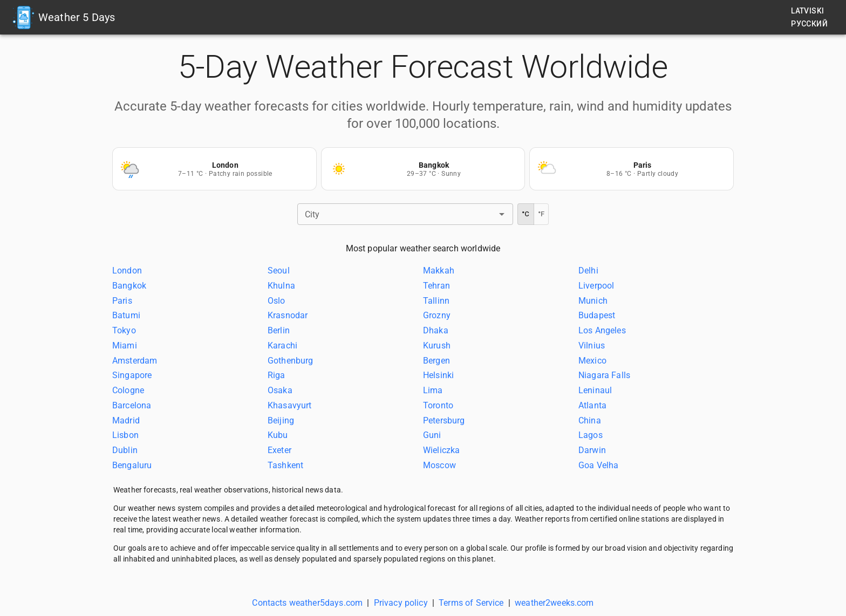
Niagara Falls (604, 375)
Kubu (278, 435)
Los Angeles (602, 330)
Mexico (592, 360)
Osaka (280, 390)
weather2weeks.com (554, 603)
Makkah (439, 271)
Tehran (436, 286)
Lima (433, 390)
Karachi (282, 345)
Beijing (281, 420)
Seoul (279, 271)
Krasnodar (288, 315)
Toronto (438, 405)
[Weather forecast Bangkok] (423, 169)
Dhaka (436, 330)
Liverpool (596, 286)
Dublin (125, 450)
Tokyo (124, 330)
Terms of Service (471, 603)
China (590, 420)
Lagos (591, 435)
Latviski (807, 11)
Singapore (132, 375)
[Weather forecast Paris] (632, 169)
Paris (122, 300)
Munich (593, 300)
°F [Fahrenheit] (541, 214)
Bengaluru (132, 465)
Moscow (439, 465)
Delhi (588, 271)
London (127, 271)
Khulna (281, 286)
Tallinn (436, 300)
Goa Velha (598, 465)
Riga (277, 375)
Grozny (437, 315)
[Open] (502, 214)
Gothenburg (291, 360)
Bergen (436, 360)
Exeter (279, 450)
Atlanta (592, 405)
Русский (809, 24)
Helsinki (438, 375)
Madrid (126, 420)
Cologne (128, 390)
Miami (125, 345)
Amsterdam (135, 360)
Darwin (592, 450)
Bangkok (129, 286)
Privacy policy (401, 603)
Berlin (279, 330)
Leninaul (595, 390)
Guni (432, 435)
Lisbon (125, 435)
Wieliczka (441, 450)
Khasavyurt (290, 405)
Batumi (126, 315)
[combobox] (396, 214)
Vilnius (592, 345)
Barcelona (132, 405)
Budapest (597, 315)
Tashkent (285, 465)
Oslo (277, 300)
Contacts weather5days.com (307, 603)
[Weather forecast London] (214, 169)
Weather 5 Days (77, 17)
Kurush (437, 345)
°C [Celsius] (526, 214)
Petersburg (444, 420)
